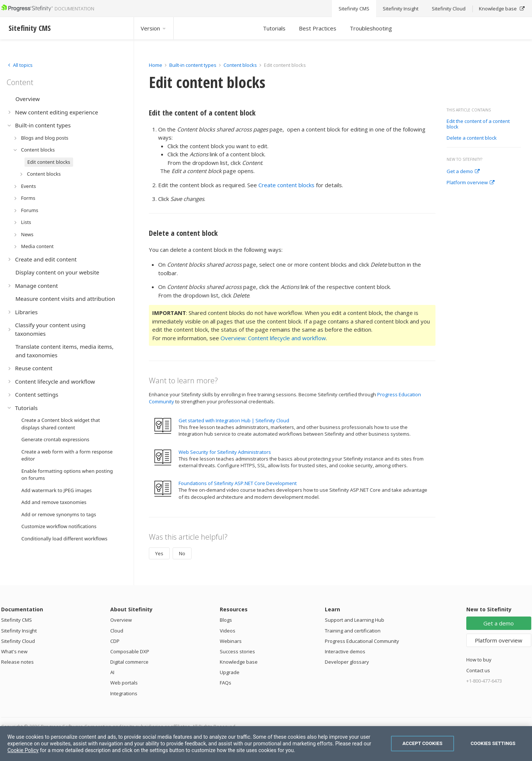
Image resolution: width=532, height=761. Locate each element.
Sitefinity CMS (17, 620)
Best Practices (318, 28)
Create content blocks (286, 185)
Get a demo (463, 172)
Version (154, 28)
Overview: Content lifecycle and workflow (273, 338)
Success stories (237, 651)
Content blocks (240, 65)
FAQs (226, 683)
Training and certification (353, 631)
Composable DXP (130, 651)
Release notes (17, 662)
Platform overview (471, 183)
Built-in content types (193, 65)
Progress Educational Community (362, 641)
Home (156, 65)
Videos (228, 631)
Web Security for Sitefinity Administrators (225, 452)
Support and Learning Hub (355, 620)
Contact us (478, 670)
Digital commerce (129, 662)
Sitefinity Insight (19, 631)
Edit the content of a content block (478, 124)
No (182, 553)
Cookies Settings (493, 743)
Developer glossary (347, 662)
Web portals (124, 683)
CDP (115, 641)
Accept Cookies (422, 743)
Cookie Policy (23, 750)
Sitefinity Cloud (18, 641)
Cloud (117, 631)
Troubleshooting (371, 28)
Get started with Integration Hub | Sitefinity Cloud (234, 420)
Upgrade (230, 672)
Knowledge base (239, 662)
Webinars (231, 641)
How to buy (479, 660)
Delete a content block (472, 138)
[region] (266, 744)
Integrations (124, 693)
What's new (14, 651)
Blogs (226, 620)
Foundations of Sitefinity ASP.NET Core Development (238, 483)
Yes (159, 553)
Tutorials (274, 28)
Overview (121, 620)
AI (112, 672)
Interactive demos (345, 651)
